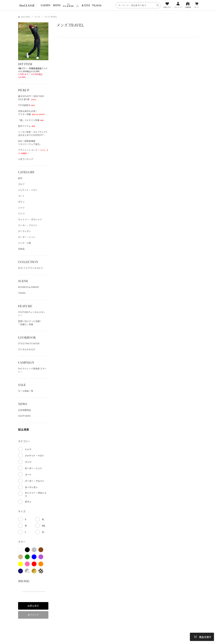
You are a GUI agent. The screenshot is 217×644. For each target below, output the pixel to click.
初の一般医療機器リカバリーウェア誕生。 (30, 142)
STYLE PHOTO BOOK (29, 343)
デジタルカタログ (27, 349)
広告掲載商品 (25, 410)
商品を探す (203, 637)
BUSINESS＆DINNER (28, 287)
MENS (57, 5)
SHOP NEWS (24, 416)
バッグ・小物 (25, 243)
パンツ (21, 213)
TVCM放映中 (26, 105)
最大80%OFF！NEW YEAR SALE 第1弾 (31, 98)
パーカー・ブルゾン (28, 225)
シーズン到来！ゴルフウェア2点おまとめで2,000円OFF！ (33, 133)
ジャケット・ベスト (28, 190)
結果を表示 (33, 606)
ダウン (21, 202)
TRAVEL (22, 293)
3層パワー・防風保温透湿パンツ (33, 68)
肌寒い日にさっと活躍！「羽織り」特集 (30, 323)
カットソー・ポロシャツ (30, 219)
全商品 (21, 249)
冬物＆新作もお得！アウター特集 (31, 113)
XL (43, 519)
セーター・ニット (27, 237)
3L (43, 532)
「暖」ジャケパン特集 (31, 120)
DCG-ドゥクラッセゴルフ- (31, 268)
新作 (20, 178)
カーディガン (24, 231)
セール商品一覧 (26, 391)
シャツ (21, 208)
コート (21, 196)
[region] (108, 5)
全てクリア (33, 615)
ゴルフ (21, 184)
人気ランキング (26, 159)
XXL (44, 526)
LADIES (46, 5)
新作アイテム (27, 126)
